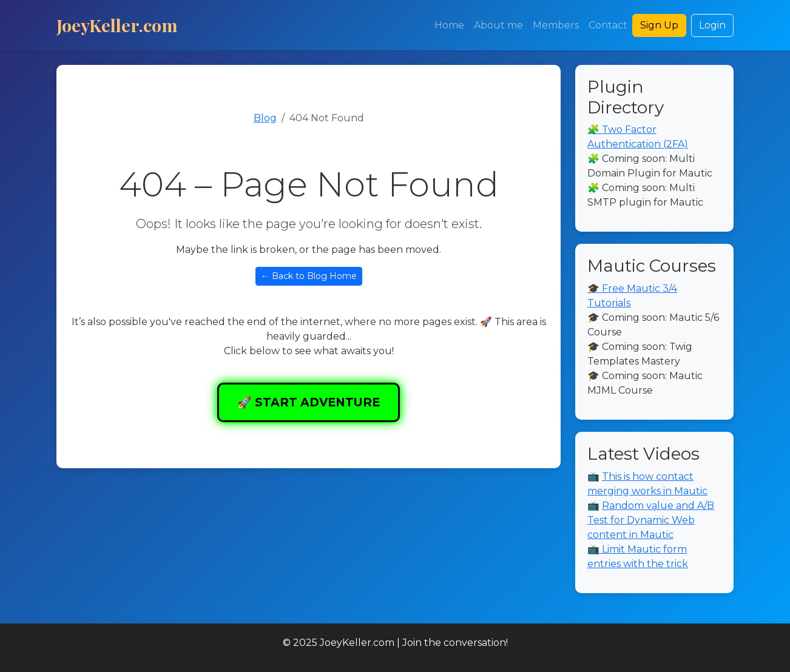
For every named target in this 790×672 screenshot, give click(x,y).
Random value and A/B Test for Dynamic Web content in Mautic (651, 520)
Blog (265, 118)
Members (556, 25)
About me (498, 25)
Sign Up (659, 25)
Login (712, 25)
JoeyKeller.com (117, 25)
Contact (608, 25)
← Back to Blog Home (309, 276)
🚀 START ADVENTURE (309, 402)
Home (449, 25)
